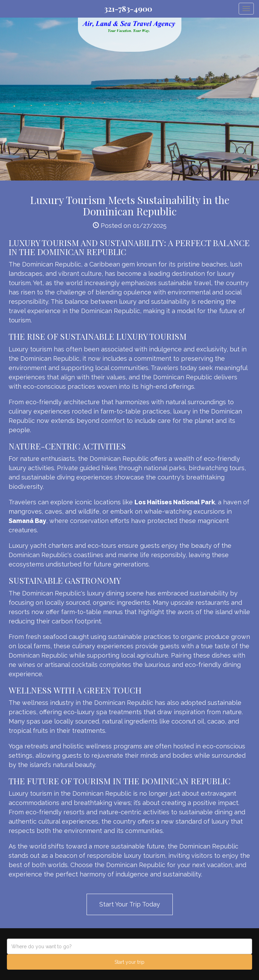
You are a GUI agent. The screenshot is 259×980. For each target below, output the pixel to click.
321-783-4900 (128, 9)
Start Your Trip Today (130, 904)
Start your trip (129, 962)
